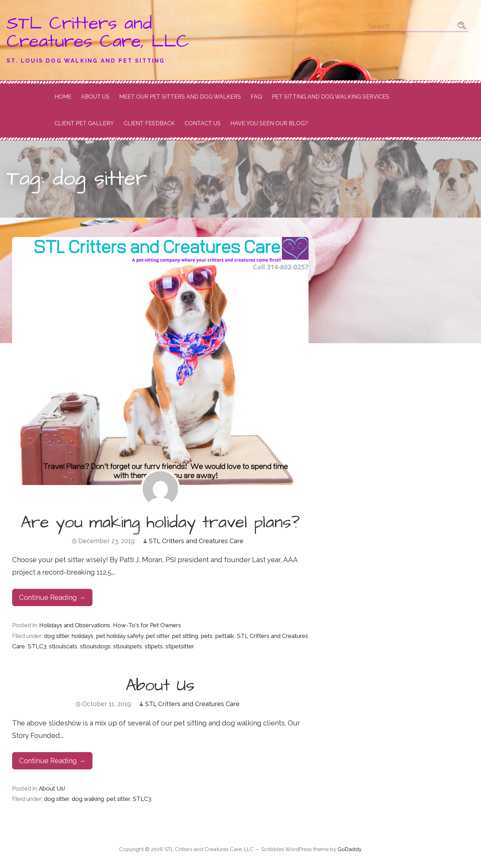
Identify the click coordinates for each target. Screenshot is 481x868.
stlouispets (128, 646)
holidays (83, 636)
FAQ (256, 97)
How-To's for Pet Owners (147, 625)
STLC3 (37, 646)
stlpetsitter (180, 646)
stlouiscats (63, 646)
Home (63, 97)
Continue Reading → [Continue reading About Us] (52, 761)
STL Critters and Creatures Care (196, 541)
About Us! (52, 788)
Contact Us (203, 123)
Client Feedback (149, 123)
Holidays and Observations (75, 625)
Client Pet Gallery (84, 123)
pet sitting (185, 636)
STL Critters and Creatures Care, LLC (98, 33)
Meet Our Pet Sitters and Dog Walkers (180, 97)
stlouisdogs (95, 646)
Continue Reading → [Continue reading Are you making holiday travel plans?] (52, 597)
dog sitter (56, 636)
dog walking (88, 799)
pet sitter (158, 636)
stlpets (154, 646)
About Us (95, 97)
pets (207, 636)
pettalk (225, 636)
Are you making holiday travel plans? (160, 523)
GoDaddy (350, 849)
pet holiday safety (120, 636)
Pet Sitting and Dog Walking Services (331, 97)
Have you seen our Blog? (269, 123)
